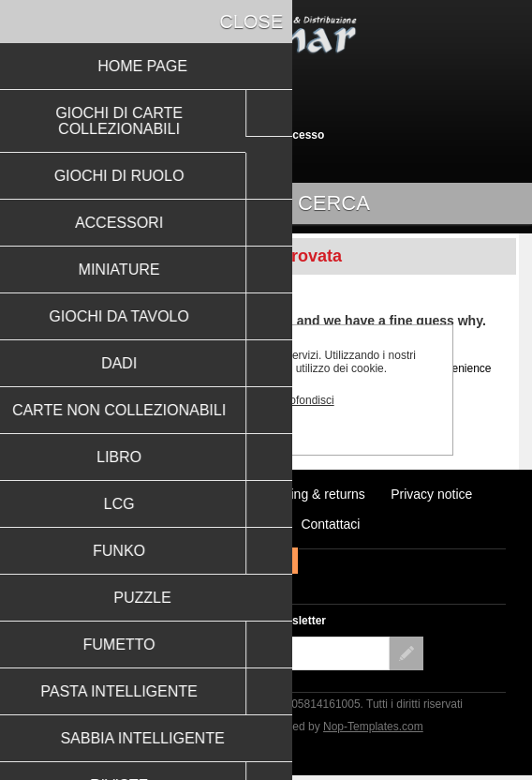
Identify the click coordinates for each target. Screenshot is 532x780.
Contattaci (330, 524)
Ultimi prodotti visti (113, 494)
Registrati (234, 135)
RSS (285, 561)
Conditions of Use (224, 524)
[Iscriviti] (249, 653)
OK (225, 400)
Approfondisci (300, 400)
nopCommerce (208, 727)
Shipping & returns (311, 494)
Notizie (212, 494)
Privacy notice (431, 494)
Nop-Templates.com (373, 727)
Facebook (247, 561)
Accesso (301, 135)
